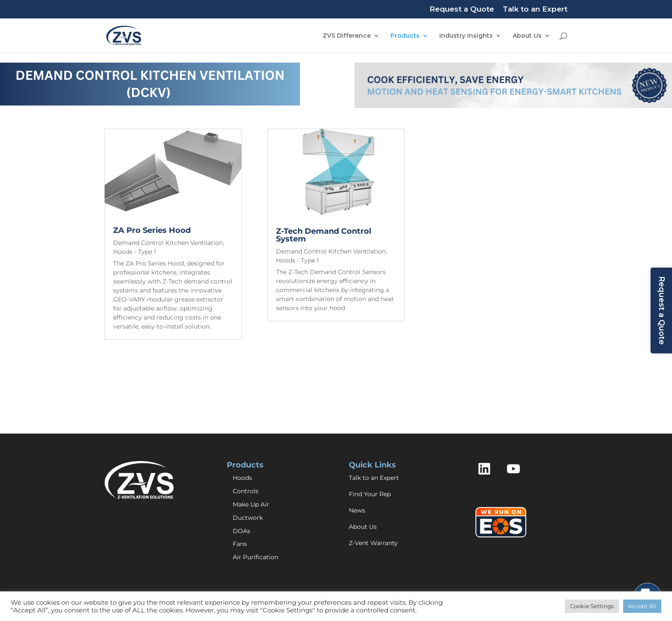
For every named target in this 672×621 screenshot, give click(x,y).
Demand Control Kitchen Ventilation (168, 243)
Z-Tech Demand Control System (324, 235)
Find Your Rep (370, 494)
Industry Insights (466, 36)
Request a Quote (462, 9)
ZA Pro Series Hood (152, 230)
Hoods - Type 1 (135, 252)
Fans (240, 544)
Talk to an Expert (535, 9)
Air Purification (255, 557)
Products (405, 36)
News (357, 510)
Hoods (242, 478)
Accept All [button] (642, 606)
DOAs (241, 531)
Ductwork (248, 518)
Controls (246, 491)
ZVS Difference (347, 36)
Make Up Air (251, 504)
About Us (527, 36)
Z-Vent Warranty (373, 543)
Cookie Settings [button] (592, 606)
